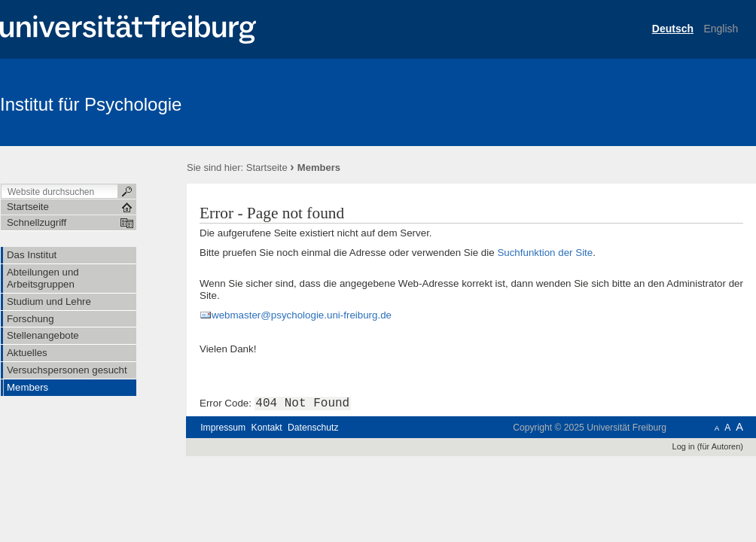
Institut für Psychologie (91, 104)
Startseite (267, 167)
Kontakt (267, 428)
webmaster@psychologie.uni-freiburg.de (302, 315)
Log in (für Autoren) (708, 446)
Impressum (223, 428)
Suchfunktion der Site (545, 253)
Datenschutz (313, 428)
